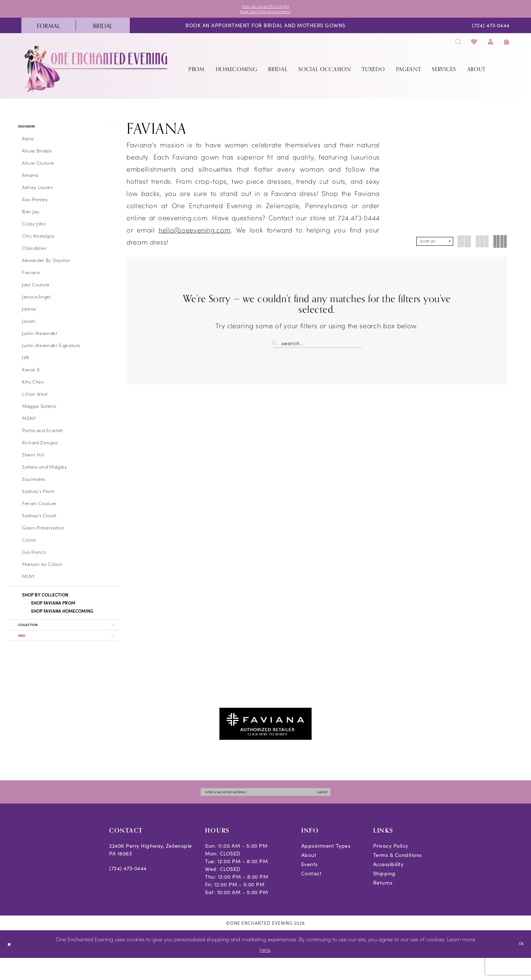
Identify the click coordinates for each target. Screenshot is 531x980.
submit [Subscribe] (346, 812)
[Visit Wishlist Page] (474, 46)
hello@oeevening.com (195, 234)
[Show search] (458, 46)
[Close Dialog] (11, 966)
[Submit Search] (277, 347)
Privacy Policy (391, 868)
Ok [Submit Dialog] (519, 966)
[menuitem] (48, 30)
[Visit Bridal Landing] (103, 30)
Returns (383, 905)
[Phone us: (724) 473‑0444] (491, 30)
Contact (312, 895)
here (265, 971)
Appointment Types (326, 868)
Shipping (384, 895)
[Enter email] (265, 812)
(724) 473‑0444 (128, 890)
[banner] (97, 73)
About (309, 877)
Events (310, 886)
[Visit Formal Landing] (48, 30)
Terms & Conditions (398, 877)
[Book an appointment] (265, 30)
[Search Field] (317, 347)
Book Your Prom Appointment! (266, 15)
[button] (490, 46)
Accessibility (388, 886)
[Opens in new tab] (265, 741)
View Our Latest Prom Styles (265, 7)
